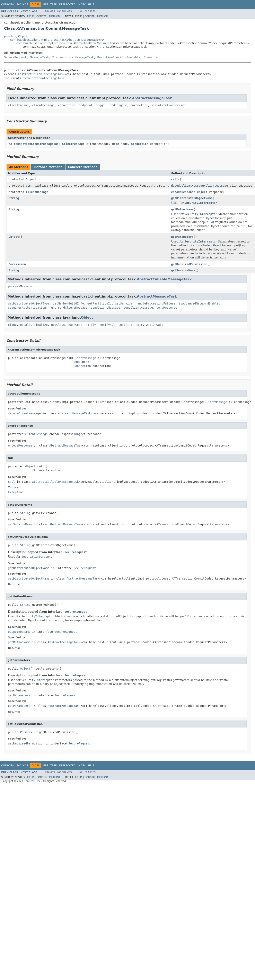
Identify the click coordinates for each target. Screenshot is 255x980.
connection (67, 105)
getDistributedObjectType (29, 303)
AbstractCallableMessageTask (41, 74)
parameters (139, 105)
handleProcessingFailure (156, 303)
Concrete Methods (83, 167)
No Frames (65, 11)
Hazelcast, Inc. (32, 781)
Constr (42, 16)
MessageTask (39, 57)
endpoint (86, 105)
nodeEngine (118, 105)
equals (25, 325)
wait (139, 325)
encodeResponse (183, 192)
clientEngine (18, 105)
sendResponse (167, 308)
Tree (54, 5)
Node (116, 144)
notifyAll (107, 325)
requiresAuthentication (27, 308)
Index (82, 5)
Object (31, 179)
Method (55, 16)
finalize (41, 325)
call (175, 179)
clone (12, 325)
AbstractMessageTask (152, 98)
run (52, 308)
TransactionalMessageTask (73, 57)
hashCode (75, 325)
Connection (140, 144)
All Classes (87, 11)
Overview (8, 5)
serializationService (169, 105)
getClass (58, 325)
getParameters (182, 237)
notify (91, 325)
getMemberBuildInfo (68, 303)
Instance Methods (48, 167)
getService (124, 303)
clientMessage (43, 105)
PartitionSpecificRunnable (119, 57)
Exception (54, 470)
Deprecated (67, 5)
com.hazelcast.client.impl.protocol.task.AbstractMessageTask (54, 40)
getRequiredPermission (189, 264)
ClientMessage (73, 144)
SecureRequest (15, 57)
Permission (17, 264)
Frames (50, 11)
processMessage (20, 286)
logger (101, 105)
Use (45, 5)
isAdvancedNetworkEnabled (200, 303)
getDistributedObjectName (192, 198)
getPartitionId (99, 303)
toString (125, 325)
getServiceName (183, 270)
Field (30, 16)
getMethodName (182, 209)
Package (22, 5)
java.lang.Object (16, 36)
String (14, 198)
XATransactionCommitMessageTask (34, 144)
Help (91, 5)
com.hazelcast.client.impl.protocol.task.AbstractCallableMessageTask (66, 43)
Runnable (151, 57)
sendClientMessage (73, 308)
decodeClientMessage (187, 186)
